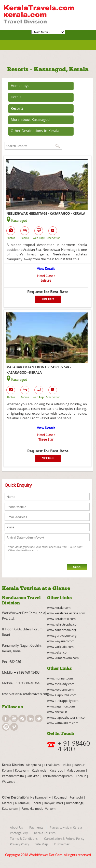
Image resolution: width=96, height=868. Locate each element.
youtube (14, 718)
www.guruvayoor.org (62, 635)
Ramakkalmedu (32, 808)
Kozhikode (39, 770)
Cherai (37, 803)
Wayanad (9, 782)
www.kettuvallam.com (63, 723)
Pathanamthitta (13, 776)
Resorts (17, 108)
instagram (6, 727)
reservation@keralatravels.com (26, 694)
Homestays (20, 86)
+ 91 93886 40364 (27, 683)
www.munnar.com (60, 678)
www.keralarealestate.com (66, 613)
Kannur (79, 765)
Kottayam (22, 770)
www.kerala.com (59, 607)
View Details (46, 269)
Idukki (67, 765)
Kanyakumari (54, 803)
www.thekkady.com (61, 684)
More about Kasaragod (30, 119)
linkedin (31, 718)
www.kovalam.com (60, 689)
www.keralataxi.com (61, 619)
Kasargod (56, 770)
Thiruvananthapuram (58, 776)
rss (22, 718)
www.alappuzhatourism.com (67, 717)
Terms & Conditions (24, 838)
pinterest (14, 727)
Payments (36, 827)
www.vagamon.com (61, 706)
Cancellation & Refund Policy (64, 838)
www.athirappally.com (63, 701)
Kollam (7, 770)
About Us (16, 827)
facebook (6, 718)
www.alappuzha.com (62, 695)
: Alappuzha (32, 765)
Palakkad (33, 776)
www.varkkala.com (60, 647)
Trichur (81, 776)
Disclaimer (62, 844)
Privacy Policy (19, 844)
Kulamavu (22, 803)
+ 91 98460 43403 (27, 672)
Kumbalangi (74, 803)
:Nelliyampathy (40, 797)
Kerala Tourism (45, 833)
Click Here (48, 299)
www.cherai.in (57, 712)
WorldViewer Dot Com (46, 855)
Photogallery (19, 833)
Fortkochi (77, 797)
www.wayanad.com (61, 641)
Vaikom (50, 808)
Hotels (16, 97)
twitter (39, 718)
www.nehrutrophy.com (63, 624)
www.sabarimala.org (62, 630)
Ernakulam (52, 765)
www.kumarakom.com (63, 658)
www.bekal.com (58, 652)
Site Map (42, 844)
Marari (7, 803)
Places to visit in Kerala (66, 827)
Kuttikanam (10, 808)
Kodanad (61, 797)
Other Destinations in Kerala (35, 131)
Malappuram (75, 770)
